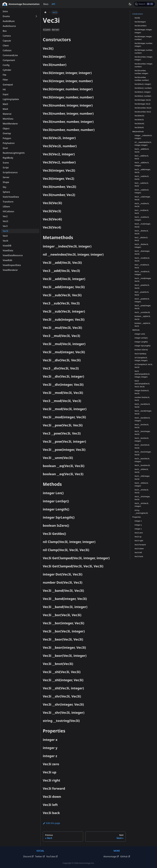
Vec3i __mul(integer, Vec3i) (143, 225)
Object (6, 128)
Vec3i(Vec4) (139, 127)
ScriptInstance (10, 172)
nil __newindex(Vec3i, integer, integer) (143, 144)
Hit (4, 89)
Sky (4, 187)
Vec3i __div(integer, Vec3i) (142, 252)
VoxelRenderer (10, 270)
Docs (46, 4)
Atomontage (111, 856)
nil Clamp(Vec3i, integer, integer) (141, 359)
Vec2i (5, 221)
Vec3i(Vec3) (139, 120)
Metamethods (138, 131)
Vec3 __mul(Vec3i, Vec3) (142, 212)
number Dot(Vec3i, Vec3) (142, 399)
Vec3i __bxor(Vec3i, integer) (142, 460)
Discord (28, 856)
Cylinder (7, 70)
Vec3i (5, 231)
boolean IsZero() (141, 350)
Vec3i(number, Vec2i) (143, 108)
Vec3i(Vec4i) (139, 123)
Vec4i (5, 241)
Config (6, 65)
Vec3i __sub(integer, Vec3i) (142, 198)
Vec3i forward (140, 545)
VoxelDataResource (13, 255)
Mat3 (5, 104)
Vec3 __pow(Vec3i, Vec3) (142, 293)
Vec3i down (139, 549)
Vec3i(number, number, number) (142, 79)
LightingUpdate (11, 99)
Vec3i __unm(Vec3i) (142, 312)
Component (9, 60)
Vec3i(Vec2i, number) (143, 88)
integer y (138, 525)
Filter (5, 80)
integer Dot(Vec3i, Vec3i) (142, 392)
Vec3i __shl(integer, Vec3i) (142, 477)
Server (6, 177)
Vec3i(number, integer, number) (144, 65)
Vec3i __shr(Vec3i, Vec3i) (142, 491)
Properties (137, 517)
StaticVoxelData (11, 197)
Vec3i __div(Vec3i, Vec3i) (141, 232)
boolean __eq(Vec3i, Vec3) (142, 325)
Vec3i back (139, 556)
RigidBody (8, 158)
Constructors (138, 14)
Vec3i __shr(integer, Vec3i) (142, 498)
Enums (6, 16)
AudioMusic (9, 21)
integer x (138, 521)
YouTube (52, 856)
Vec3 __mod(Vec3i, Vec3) (142, 266)
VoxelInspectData (12, 265)
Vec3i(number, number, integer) (141, 72)
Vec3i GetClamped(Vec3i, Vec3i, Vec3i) (142, 384)
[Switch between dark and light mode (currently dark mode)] (130, 4)
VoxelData (8, 250)
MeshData (8, 119)
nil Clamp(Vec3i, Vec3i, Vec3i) (144, 366)
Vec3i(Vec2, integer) (142, 92)
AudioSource (9, 26)
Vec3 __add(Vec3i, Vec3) (142, 157)
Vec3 (5, 226)
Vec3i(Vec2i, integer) (143, 84)
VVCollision (8, 211)
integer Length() (141, 342)
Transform (8, 202)
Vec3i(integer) (140, 22)
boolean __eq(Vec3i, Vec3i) (142, 318)
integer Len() (140, 334)
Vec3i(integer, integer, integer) (143, 31)
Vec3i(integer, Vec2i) (143, 100)
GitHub (125, 856)
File (4, 75)
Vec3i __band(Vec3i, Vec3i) (142, 405)
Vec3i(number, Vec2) (143, 112)
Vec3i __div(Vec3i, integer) (141, 246)
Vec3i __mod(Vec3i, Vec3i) (142, 259)
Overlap (7, 133)
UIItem (6, 207)
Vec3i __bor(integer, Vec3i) (142, 433)
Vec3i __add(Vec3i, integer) (142, 164)
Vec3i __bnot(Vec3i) (142, 465)
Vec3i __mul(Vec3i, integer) (142, 218)
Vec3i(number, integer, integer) (144, 58)
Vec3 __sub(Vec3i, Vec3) (141, 184)
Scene (6, 163)
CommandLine (10, 55)
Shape (6, 182)
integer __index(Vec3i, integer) (143, 137)
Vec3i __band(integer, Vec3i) (143, 412)
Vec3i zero (139, 533)
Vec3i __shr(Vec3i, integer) (142, 505)
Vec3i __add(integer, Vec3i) (143, 171)
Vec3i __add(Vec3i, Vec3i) (142, 150)
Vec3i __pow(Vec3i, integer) (142, 300)
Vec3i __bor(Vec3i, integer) (142, 439)
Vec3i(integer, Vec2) (142, 104)
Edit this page (51, 823)
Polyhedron (9, 143)
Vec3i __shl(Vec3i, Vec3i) (141, 471)
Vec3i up (138, 537)
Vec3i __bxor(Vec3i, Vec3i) (142, 446)
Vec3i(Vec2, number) (143, 96)
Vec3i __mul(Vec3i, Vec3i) (142, 205)
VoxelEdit (7, 260)
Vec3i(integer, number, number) (144, 51)
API (53, 4)
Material (7, 114)
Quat (5, 148)
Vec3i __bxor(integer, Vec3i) (143, 453)
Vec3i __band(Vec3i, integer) (142, 419)
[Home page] (45, 12)
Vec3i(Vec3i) (139, 116)
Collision (7, 50)
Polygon (7, 138)
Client (6, 46)
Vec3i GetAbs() (140, 354)
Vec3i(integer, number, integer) (144, 45)
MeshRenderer (10, 124)
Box (5, 31)
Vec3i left (138, 552)
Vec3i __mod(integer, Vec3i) (143, 280)
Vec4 (5, 236)
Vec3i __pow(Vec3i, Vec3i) (142, 286)
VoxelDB (7, 246)
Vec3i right (139, 541)
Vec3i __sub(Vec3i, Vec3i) (142, 178)
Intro (5, 11)
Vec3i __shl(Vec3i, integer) (141, 484)
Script (6, 168)
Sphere (6, 192)
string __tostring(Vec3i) (141, 512)
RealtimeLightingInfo (14, 153)
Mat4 (5, 109)
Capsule (7, 41)
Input (6, 94)
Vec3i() (137, 18)
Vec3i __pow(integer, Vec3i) (143, 307)
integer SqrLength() (142, 346)
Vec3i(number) (140, 26)
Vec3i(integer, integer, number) (143, 38)
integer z (138, 529)
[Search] (144, 4)
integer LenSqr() (141, 338)
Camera (7, 36)
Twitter (40, 856)
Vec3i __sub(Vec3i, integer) (142, 191)
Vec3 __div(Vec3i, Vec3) (141, 239)
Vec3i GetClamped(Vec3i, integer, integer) (142, 374)
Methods (136, 330)
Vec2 (5, 216)
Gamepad (8, 85)
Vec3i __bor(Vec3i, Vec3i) (142, 426)
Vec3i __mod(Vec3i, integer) (142, 273)
